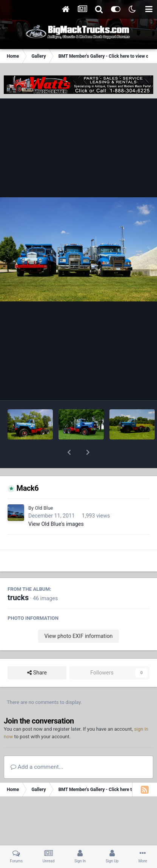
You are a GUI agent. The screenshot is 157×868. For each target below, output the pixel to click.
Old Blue (44, 488)
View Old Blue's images (56, 504)
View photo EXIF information (78, 616)
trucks (18, 578)
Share (37, 653)
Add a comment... (37, 747)
